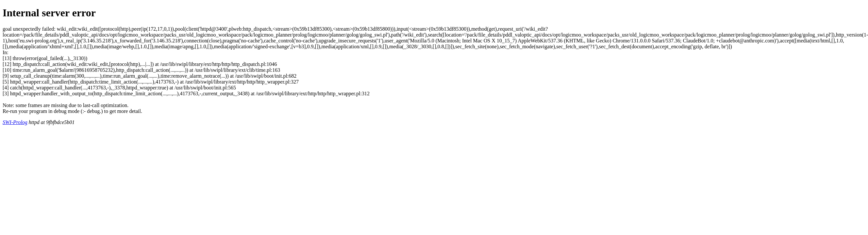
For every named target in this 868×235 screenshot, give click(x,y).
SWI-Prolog (15, 122)
